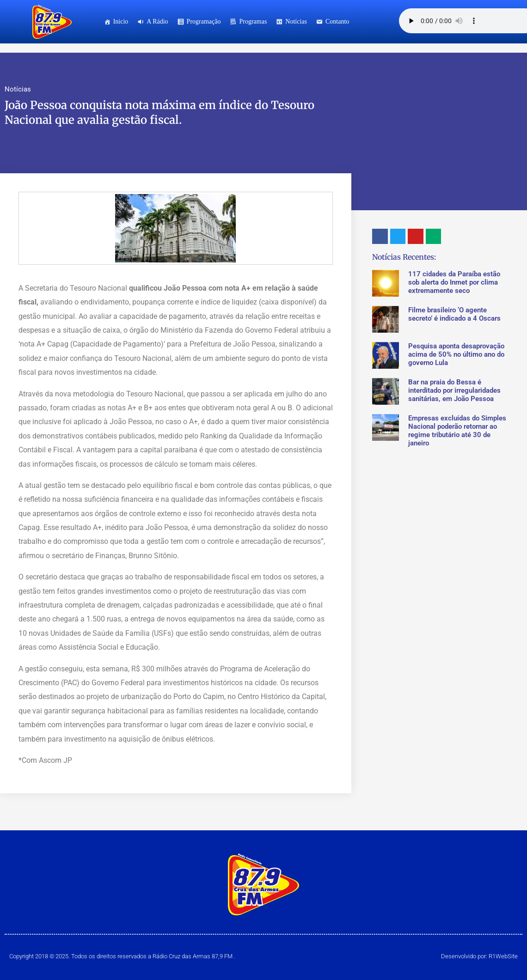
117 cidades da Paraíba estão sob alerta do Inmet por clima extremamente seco (454, 282)
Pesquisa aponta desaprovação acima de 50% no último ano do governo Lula (456, 354)
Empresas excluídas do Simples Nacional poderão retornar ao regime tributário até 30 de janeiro (457, 431)
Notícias (296, 21)
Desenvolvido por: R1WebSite (479, 956)
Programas (253, 21)
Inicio (121, 21)
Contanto (337, 21)
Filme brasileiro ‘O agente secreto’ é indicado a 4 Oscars (454, 314)
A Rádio (157, 21)
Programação (204, 21)
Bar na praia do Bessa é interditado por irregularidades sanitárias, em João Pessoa (454, 390)
